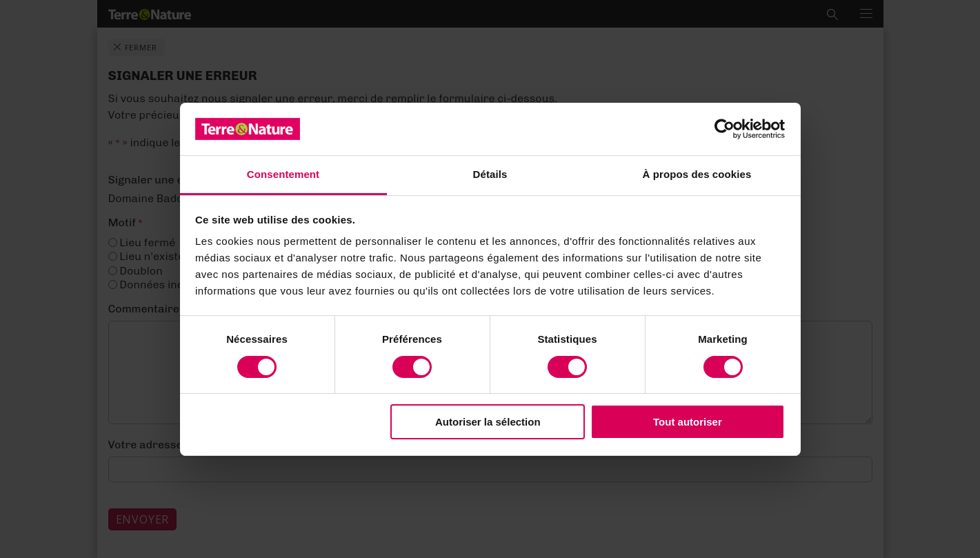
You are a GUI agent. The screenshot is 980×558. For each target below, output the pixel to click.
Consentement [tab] (283, 174)
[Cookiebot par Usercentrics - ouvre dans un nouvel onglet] (724, 129)
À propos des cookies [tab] (697, 174)
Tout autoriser (688, 422)
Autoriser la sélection (488, 422)
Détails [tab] (490, 174)
